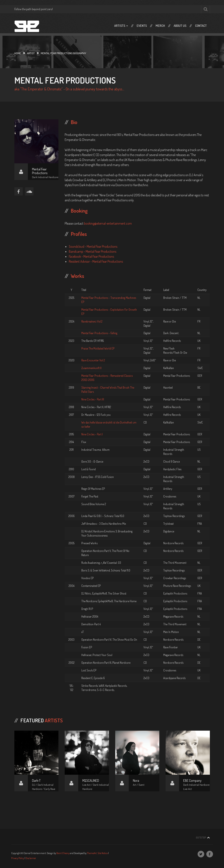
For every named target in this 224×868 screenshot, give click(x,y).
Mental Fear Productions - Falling (99, 333)
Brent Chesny (63, 853)
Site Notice (103, 853)
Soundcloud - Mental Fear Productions (93, 246)
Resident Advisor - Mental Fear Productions (96, 261)
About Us (180, 26)
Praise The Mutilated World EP (98, 348)
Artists (121, 26)
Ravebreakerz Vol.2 (92, 321)
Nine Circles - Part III (93, 399)
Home (18, 53)
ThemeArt (92, 853)
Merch (160, 26)
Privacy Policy (18, 858)
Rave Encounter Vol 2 (93, 360)
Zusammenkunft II (91, 368)
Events (142, 26)
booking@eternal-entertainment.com (108, 223)
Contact (201, 26)
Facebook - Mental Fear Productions (91, 256)
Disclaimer (31, 858)
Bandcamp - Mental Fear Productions (93, 251)
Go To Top (201, 838)
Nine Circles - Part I (92, 434)
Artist (31, 53)
